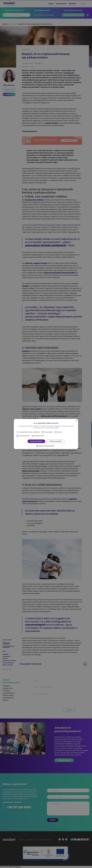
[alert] (46, 434)
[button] (46, 446)
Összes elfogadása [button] (36, 441)
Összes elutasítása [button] (56, 441)
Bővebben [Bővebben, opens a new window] (56, 428)
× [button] (76, 421)
